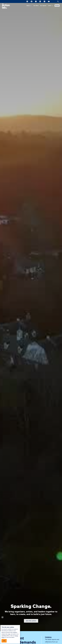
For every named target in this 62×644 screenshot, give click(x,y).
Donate (57, 6)
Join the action (31, 621)
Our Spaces (43, 6)
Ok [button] (4, 641)
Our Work (36, 6)
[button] (29, 6)
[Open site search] (58, 1)
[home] (6, 6)
